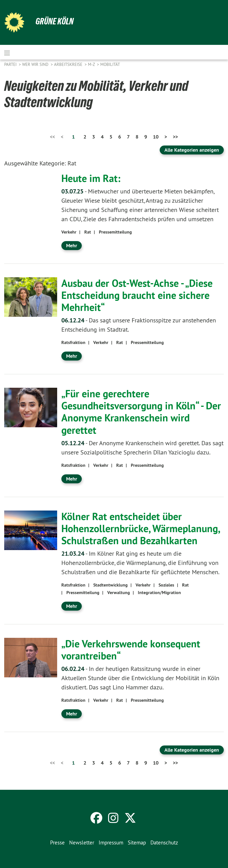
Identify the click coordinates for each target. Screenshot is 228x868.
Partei (11, 64)
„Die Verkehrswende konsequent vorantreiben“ (131, 650)
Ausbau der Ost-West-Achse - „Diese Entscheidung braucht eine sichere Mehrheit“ (137, 295)
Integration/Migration (159, 593)
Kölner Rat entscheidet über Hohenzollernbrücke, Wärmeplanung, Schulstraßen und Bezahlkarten (140, 528)
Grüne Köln (55, 21)
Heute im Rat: (91, 178)
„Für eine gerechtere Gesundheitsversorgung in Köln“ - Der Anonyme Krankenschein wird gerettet (141, 412)
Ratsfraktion (73, 342)
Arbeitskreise (69, 64)
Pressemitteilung (115, 232)
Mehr (72, 245)
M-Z (92, 64)
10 (156, 137)
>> (175, 137)
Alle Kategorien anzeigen (192, 150)
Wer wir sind (36, 64)
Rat (88, 232)
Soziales (166, 585)
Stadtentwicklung (110, 585)
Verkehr (69, 232)
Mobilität (110, 64)
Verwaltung (119, 593)
